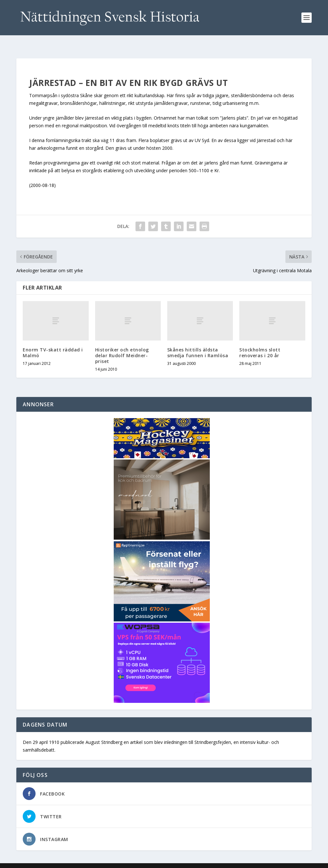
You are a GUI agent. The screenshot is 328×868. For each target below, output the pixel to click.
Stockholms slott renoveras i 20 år (260, 342)
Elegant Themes (61, 861)
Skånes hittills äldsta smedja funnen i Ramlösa (198, 342)
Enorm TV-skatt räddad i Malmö (53, 342)
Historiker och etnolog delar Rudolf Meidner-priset (122, 345)
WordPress (121, 861)
